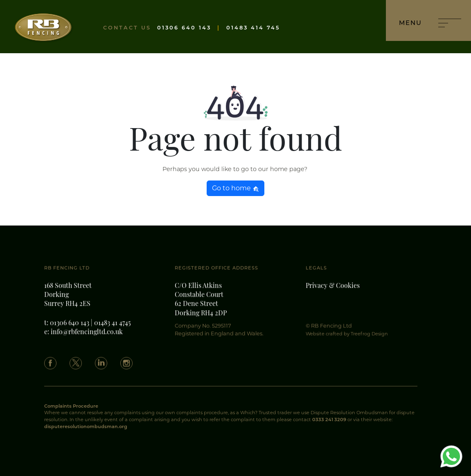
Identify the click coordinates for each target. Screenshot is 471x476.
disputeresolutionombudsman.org (86, 426)
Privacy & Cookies (333, 291)
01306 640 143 (184, 28)
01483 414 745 (253, 28)
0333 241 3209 (329, 420)
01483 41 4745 (113, 328)
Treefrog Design (369, 338)
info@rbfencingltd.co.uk (87, 337)
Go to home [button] (235, 188)
